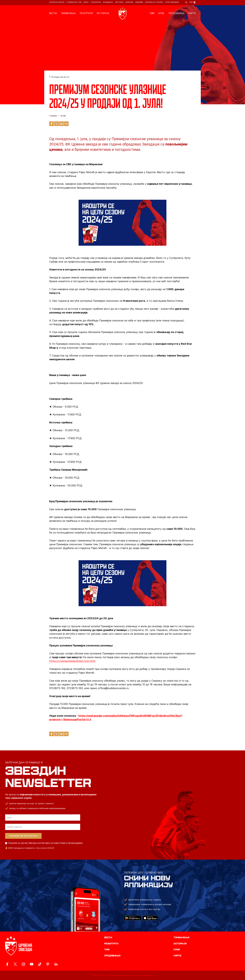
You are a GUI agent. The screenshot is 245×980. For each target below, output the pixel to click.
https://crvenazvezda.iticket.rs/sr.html (72, 661)
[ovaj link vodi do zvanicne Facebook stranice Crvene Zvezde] (7, 964)
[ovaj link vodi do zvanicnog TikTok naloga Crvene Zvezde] (40, 964)
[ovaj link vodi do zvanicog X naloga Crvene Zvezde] (15, 964)
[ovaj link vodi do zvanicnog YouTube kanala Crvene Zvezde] (32, 964)
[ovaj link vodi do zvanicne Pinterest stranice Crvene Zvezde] (48, 964)
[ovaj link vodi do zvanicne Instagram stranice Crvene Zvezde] (23, 964)
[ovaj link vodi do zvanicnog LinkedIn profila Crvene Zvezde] (56, 964)
